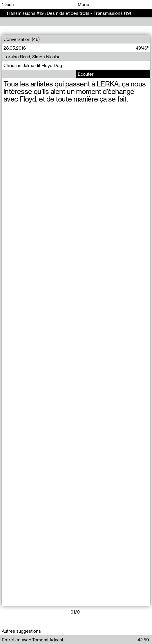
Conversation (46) (22, 39)
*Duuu (8, 4)
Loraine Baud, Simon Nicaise (32, 57)
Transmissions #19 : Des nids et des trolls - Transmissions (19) (69, 13)
